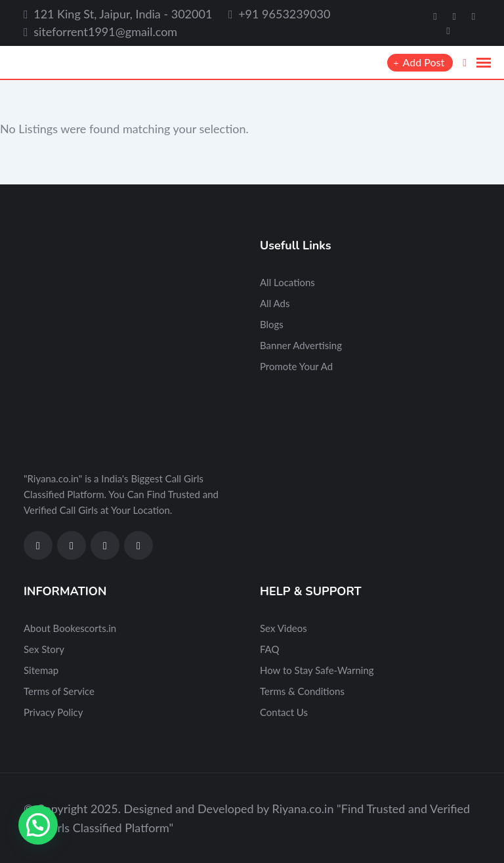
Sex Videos (283, 628)
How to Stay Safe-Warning (317, 670)
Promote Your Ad (296, 366)
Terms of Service (59, 691)
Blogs (272, 324)
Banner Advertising (301, 345)
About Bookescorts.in (70, 628)
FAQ (270, 649)
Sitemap (41, 670)
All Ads (275, 303)
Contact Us (284, 712)
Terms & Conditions (302, 691)
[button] (38, 825)
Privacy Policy (53, 712)
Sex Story (44, 649)
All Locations (287, 282)
